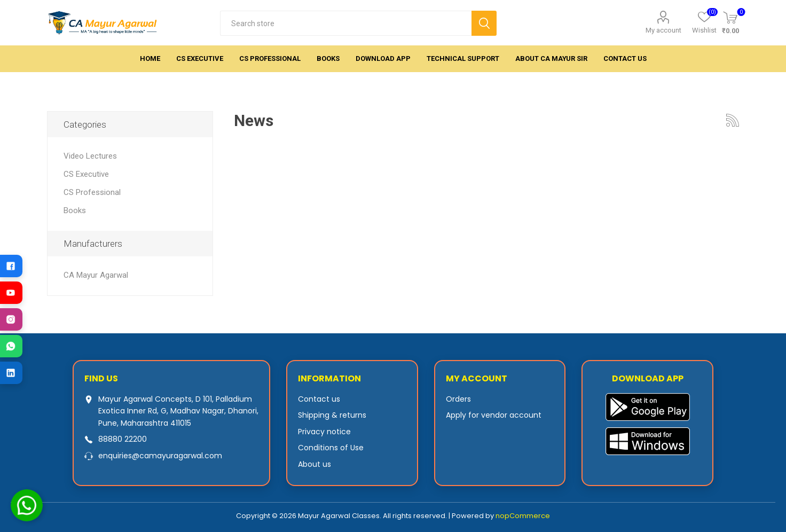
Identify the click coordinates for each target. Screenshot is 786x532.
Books (75, 210)
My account (663, 30)
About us (315, 464)
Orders (458, 399)
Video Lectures (90, 156)
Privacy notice (324, 432)
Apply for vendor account (494, 415)
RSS (733, 120)
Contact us (319, 399)
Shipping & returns (332, 415)
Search (484, 23)
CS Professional (92, 192)
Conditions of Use (331, 448)
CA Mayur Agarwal (96, 275)
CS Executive (86, 174)
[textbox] (346, 23)
